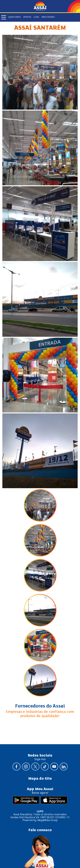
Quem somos (15, 17)
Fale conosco (40, 830)
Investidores (48, 17)
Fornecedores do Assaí (40, 706)
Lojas (36, 17)
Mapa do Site (40, 779)
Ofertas (27, 17)
